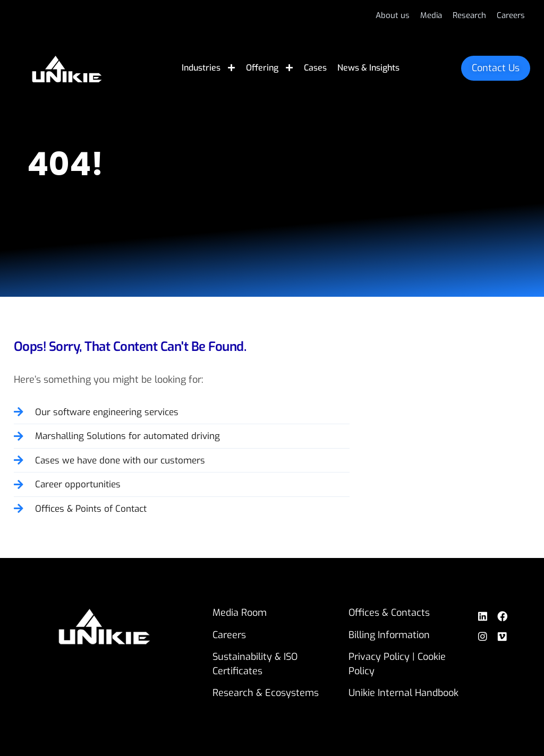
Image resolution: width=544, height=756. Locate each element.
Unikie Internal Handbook (405, 693)
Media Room (240, 613)
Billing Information (390, 635)
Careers (230, 635)
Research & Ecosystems (266, 693)
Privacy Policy (380, 657)
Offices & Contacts (390, 613)
